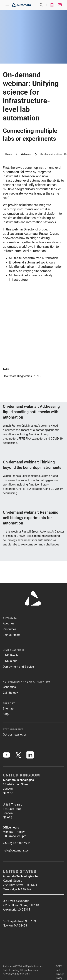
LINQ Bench (10, 655)
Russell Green (49, 234)
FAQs (6, 714)
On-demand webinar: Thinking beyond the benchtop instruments (32, 465)
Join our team (12, 635)
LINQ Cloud (10, 661)
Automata (10, 618)
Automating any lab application (27, 682)
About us (9, 623)
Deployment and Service (18, 667)
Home (9, 154)
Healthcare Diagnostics (17, 376)
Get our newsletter (14, 735)
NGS (39, 376)
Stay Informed (13, 729)
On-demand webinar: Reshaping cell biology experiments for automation (31, 518)
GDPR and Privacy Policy (60, 972)
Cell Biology (10, 693)
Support (9, 703)
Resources (9, 629)
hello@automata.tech (17, 850)
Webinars (26, 154)
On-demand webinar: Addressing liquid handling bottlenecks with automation (31, 412)
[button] (7, 5)
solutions (25, 205)
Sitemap (8, 709)
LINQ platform (13, 650)
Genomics (9, 687)
